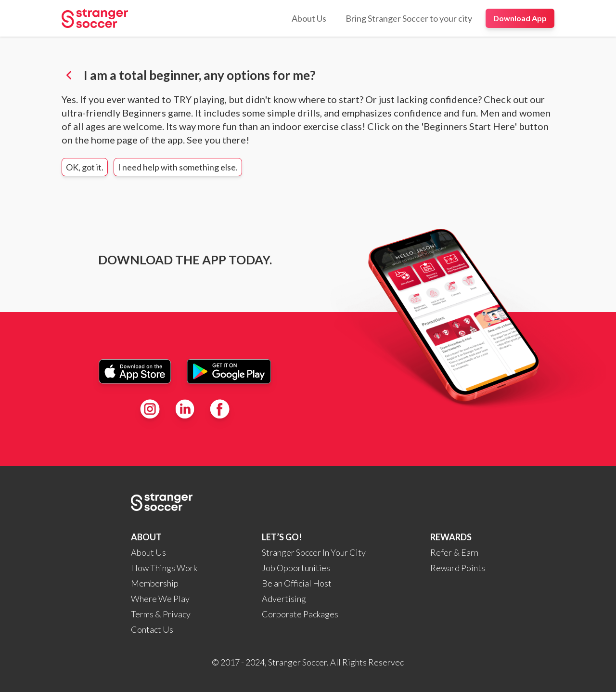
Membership (155, 583)
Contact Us (152, 629)
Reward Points (458, 568)
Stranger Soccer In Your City (314, 552)
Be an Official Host (297, 583)
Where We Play (160, 599)
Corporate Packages (300, 614)
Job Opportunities (296, 568)
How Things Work (164, 568)
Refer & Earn (454, 552)
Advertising (284, 599)
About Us (148, 552)
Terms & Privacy (161, 614)
